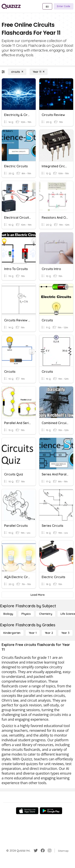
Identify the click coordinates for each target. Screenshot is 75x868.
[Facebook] (43, 851)
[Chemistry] (46, 614)
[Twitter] (36, 851)
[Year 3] (65, 633)
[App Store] (27, 811)
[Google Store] (51, 811)
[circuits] (17, 72)
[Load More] (37, 595)
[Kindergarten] (12, 633)
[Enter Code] (64, 6)
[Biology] (8, 614)
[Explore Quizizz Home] (11, 6)
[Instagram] (50, 851)
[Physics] (26, 614)
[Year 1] (33, 633)
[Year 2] (49, 633)
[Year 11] (39, 72)
